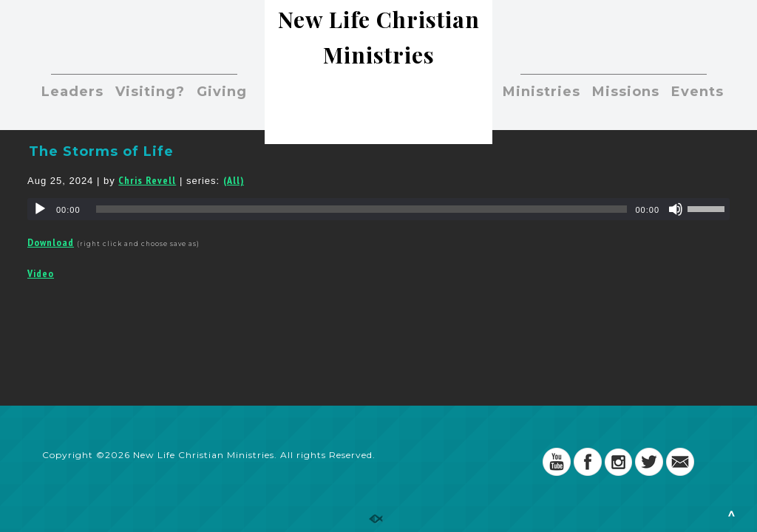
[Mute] (676, 209)
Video (41, 273)
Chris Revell (147, 180)
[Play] (40, 209)
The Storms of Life (101, 151)
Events (697, 92)
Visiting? (150, 92)
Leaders (72, 92)
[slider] (362, 209)
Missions (626, 92)
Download (51, 242)
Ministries (542, 92)
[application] (378, 209)
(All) (234, 180)
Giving (222, 92)
